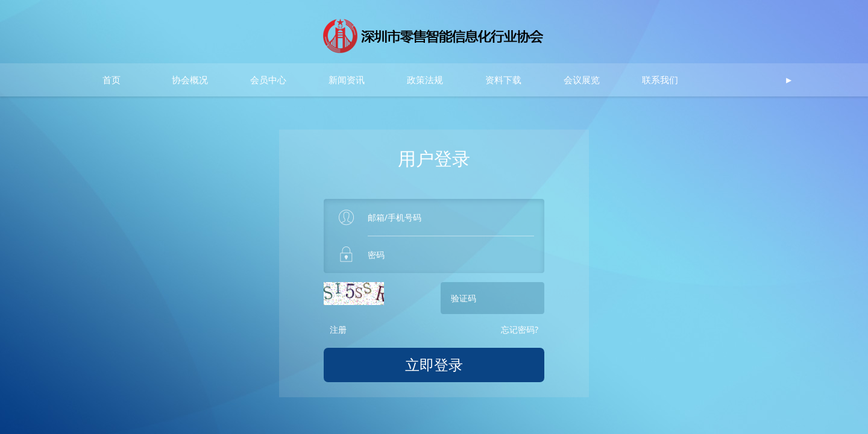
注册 (338, 329)
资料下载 (503, 80)
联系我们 (660, 80)
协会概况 (190, 80)
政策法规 (425, 80)
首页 (112, 80)
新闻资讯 (347, 80)
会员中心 (268, 80)
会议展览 (582, 80)
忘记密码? (520, 329)
